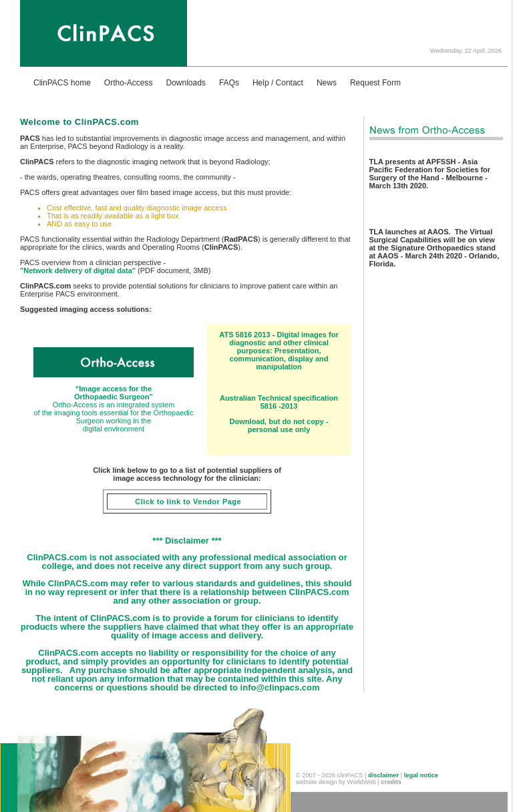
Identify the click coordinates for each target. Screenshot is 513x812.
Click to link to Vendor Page (187, 501)
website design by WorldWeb (336, 782)
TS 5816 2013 (248, 335)
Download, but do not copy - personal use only (279, 425)
